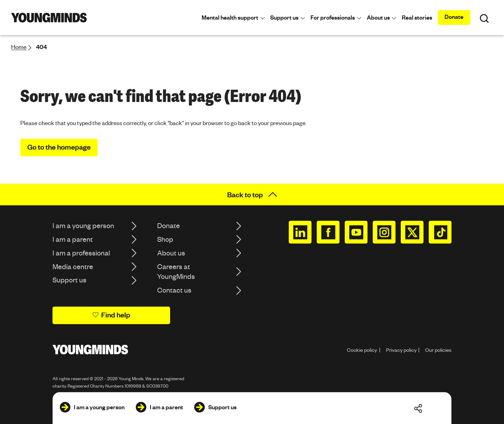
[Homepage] (49, 18)
